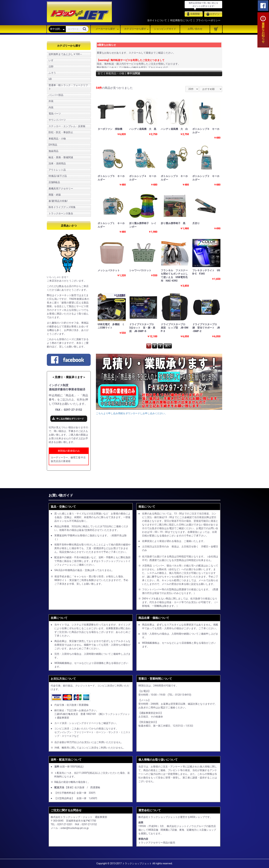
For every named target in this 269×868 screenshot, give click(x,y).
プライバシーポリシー (208, 20)
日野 (51, 67)
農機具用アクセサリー (61, 189)
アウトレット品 (57, 170)
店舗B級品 (54, 182)
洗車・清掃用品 (57, 163)
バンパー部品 (56, 95)
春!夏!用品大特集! (58, 201)
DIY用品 (53, 145)
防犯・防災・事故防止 (61, 132)
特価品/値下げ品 (58, 176)
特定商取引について (181, 20)
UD (50, 79)
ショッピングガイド (165, 29)
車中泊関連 (136, 73)
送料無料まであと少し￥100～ (65, 54)
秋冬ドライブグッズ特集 (62, 207)
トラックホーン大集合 (61, 213)
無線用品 (53, 151)
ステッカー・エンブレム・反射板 (67, 126)
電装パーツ (55, 114)
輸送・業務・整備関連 (61, 157)
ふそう (52, 73)
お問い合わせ (195, 29)
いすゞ (52, 60)
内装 (51, 107)
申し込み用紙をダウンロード (70, 419)
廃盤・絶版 (55, 195)
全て (100, 73)
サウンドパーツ (57, 120)
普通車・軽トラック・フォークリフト (68, 87)
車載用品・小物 (57, 139)
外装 (51, 101)
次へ (168, 346)
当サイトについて (157, 20)
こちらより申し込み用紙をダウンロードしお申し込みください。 (132, 413)
